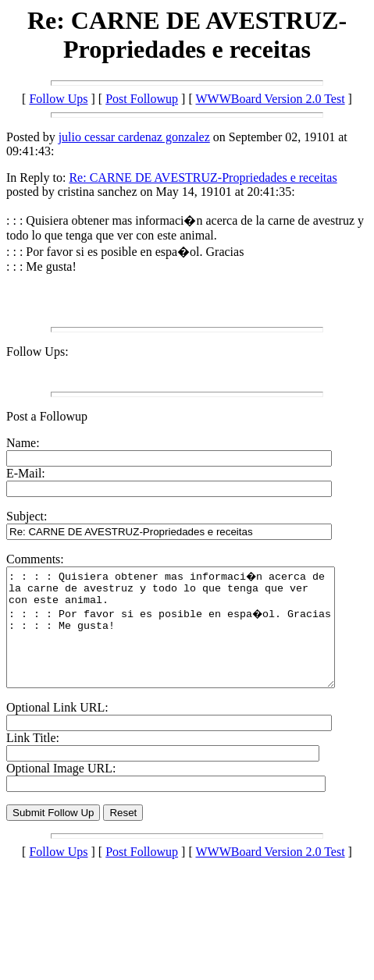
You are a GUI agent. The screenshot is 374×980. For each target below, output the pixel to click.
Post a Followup (47, 416)
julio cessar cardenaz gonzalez (134, 137)
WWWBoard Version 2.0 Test (270, 99)
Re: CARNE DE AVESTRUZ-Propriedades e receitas (203, 178)
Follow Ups (58, 99)
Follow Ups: (37, 352)
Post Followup (142, 99)
